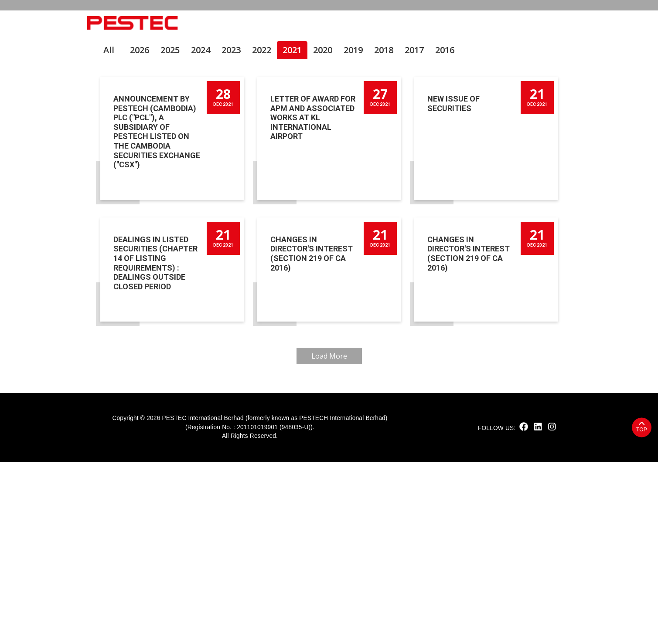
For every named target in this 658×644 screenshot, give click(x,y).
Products (355, 23)
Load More (329, 538)
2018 (384, 232)
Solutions (407, 23)
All (109, 232)
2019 (353, 232)
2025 (170, 232)
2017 (414, 232)
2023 (231, 232)
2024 (201, 232)
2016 (445, 232)
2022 (262, 232)
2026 (140, 232)
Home (211, 23)
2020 (323, 232)
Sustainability (297, 23)
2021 (292, 232)
